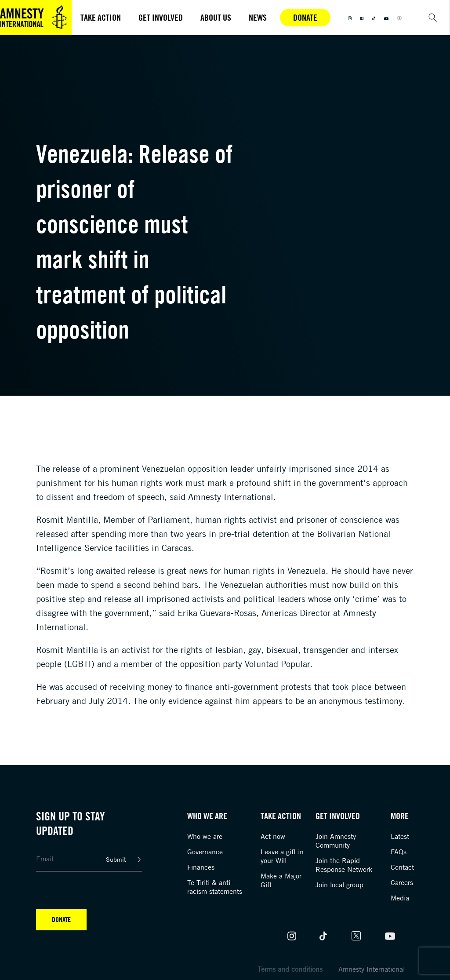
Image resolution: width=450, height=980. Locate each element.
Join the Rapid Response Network (344, 865)
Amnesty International (372, 969)
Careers (402, 882)
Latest (400, 836)
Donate (305, 17)
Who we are (205, 836)
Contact (402, 867)
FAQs (399, 852)
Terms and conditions (290, 969)
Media (400, 898)
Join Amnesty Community (336, 841)
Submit (116, 859)
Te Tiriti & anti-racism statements (215, 887)
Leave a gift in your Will (282, 856)
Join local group (339, 885)
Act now (273, 836)
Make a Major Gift (281, 880)
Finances (201, 867)
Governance (205, 852)
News (258, 17)
